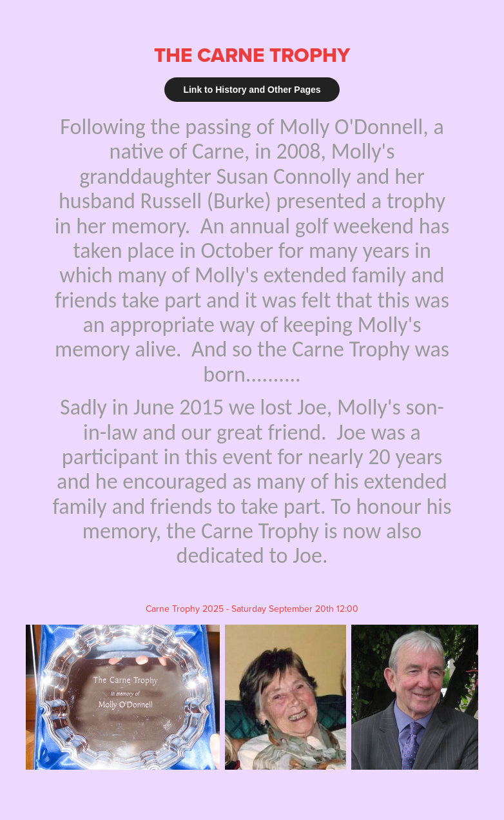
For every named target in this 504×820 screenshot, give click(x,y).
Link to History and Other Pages (252, 90)
